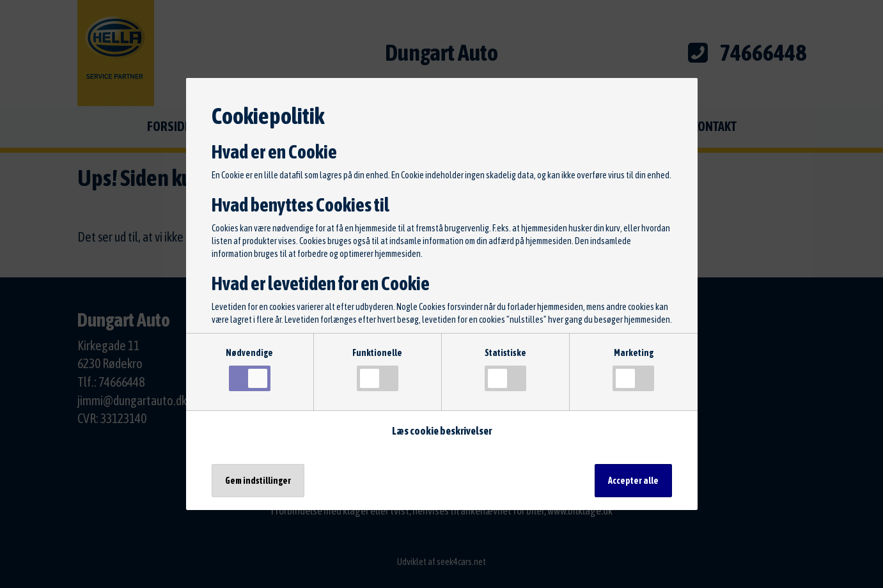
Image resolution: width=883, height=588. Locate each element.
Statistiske (505, 369)
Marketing (633, 369)
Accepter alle (633, 481)
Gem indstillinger (258, 481)
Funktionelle (377, 369)
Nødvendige (249, 369)
